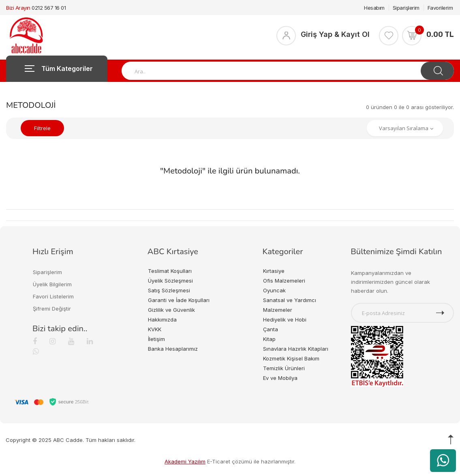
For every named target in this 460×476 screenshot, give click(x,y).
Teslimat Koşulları (170, 271)
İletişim (156, 339)
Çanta (271, 329)
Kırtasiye (274, 271)
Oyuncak (274, 290)
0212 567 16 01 (49, 8)
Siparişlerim (406, 8)
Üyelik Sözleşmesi (170, 281)
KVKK (155, 329)
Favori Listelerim (53, 296)
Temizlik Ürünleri (284, 368)
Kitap (269, 339)
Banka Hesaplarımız (173, 349)
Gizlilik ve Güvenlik (171, 310)
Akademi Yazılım (185, 461)
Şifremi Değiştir (52, 309)
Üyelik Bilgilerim (52, 284)
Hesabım (374, 8)
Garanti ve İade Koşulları (179, 300)
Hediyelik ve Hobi (285, 319)
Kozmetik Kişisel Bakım (291, 358)
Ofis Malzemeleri (284, 281)
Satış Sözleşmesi (169, 290)
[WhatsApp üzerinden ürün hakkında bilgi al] (443, 461)
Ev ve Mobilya (280, 378)
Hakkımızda (162, 319)
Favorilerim (440, 8)
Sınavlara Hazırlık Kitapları (296, 349)
